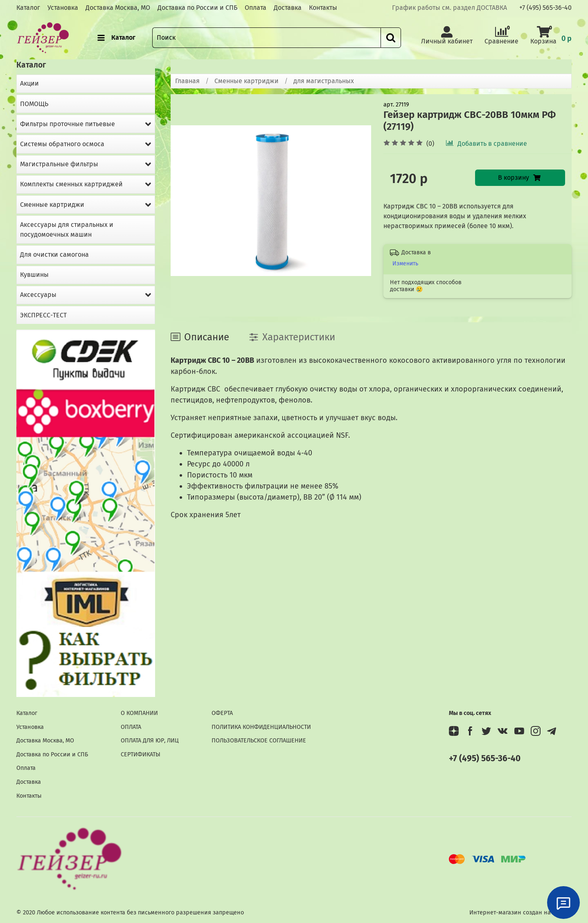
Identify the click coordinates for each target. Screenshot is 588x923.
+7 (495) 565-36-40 (545, 8)
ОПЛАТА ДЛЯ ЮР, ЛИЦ (150, 741)
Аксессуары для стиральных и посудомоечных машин (67, 230)
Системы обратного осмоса (62, 144)
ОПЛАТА (131, 727)
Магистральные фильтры (59, 164)
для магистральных (324, 81)
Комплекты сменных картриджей (71, 184)
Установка (63, 8)
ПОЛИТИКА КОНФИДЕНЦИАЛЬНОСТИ (261, 727)
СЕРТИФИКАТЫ (141, 754)
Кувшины (34, 275)
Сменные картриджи (247, 81)
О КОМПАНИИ (139, 713)
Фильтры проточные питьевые (68, 124)
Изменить (405, 264)
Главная (187, 81)
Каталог (28, 8)
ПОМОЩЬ (34, 104)
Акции (29, 83)
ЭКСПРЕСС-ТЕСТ (43, 315)
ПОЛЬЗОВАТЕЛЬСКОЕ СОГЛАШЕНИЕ (259, 741)
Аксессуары (38, 295)
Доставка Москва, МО (118, 8)
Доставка (288, 8)
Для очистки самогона (54, 255)
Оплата (256, 8)
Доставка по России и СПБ (197, 8)
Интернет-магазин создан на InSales (520, 913)
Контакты (323, 8)
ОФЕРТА (222, 713)
